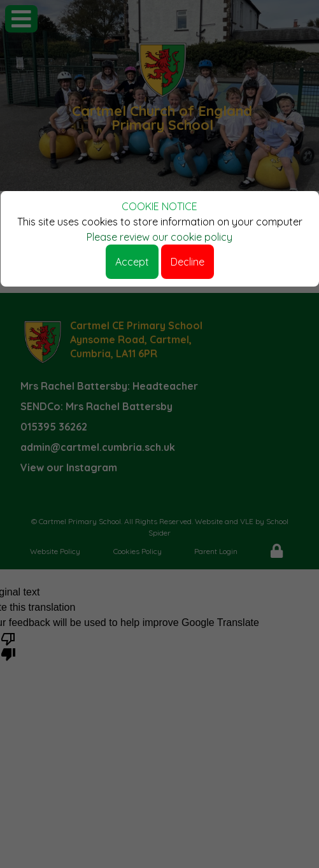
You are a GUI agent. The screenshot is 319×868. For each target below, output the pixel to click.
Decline (188, 262)
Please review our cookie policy (159, 237)
